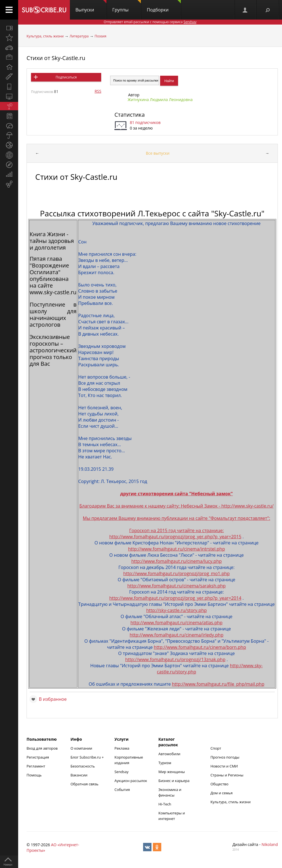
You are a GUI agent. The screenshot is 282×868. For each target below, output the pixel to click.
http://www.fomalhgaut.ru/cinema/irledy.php (177, 635)
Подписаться (66, 77)
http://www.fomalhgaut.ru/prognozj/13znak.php (175, 659)
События (122, 790)
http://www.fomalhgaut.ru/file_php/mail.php (218, 684)
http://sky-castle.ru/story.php (176, 610)
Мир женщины (172, 772)
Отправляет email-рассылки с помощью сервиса (150, 22)
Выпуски (91, 6)
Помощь (34, 775)
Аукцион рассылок (131, 781)
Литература (79, 36)
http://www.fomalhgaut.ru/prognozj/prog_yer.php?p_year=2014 (175, 598)
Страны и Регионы (227, 775)
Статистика (129, 115)
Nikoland (270, 844)
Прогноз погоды (225, 757)
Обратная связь (84, 784)
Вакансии (79, 775)
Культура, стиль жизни (45, 36)
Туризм (165, 763)
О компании (81, 748)
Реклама (122, 748)
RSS (98, 91)
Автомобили (170, 754)
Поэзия (100, 36)
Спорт (216, 748)
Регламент (36, 766)
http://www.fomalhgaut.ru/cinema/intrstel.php (176, 549)
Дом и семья (221, 793)
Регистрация (38, 757)
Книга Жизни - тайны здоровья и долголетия (52, 241)
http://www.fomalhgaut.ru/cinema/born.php (200, 647)
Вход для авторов (42, 748)
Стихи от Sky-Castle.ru (56, 58)
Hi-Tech (165, 804)
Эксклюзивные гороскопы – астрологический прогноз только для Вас (53, 350)
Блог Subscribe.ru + (87, 757)
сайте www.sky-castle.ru (53, 289)
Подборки (164, 6)
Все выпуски (158, 153)
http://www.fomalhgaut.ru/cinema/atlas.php (176, 623)
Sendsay (121, 772)
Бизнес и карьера (174, 781)
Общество (219, 784)
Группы (127, 6)
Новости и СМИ (224, 766)
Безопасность (83, 766)
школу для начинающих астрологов (53, 318)
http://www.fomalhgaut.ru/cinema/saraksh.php (177, 586)
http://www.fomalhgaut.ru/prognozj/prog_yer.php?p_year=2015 (175, 537)
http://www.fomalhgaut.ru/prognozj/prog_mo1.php (176, 573)
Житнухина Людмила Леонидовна (160, 100)
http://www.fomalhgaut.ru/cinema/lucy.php (177, 561)
